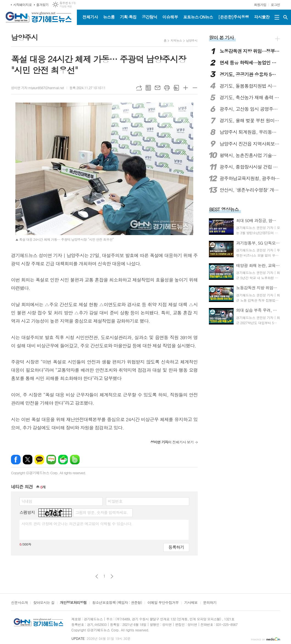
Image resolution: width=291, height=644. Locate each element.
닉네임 (27, 501)
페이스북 (16, 460)
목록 (148, 88)
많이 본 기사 (221, 38)
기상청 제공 (66, 6)
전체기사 (90, 17)
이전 (97, 576)
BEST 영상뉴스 (224, 209)
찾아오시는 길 (44, 603)
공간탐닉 (149, 17)
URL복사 (139, 88)
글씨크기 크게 (186, 88)
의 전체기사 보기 (172, 442)
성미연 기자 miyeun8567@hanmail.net (37, 88)
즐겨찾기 (42, 5)
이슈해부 (170, 17)
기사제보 (191, 603)
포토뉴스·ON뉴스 (198, 17)
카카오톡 (39, 460)
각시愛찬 (262, 17)
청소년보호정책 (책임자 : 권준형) (117, 603)
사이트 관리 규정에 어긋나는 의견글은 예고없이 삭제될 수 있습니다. (77, 524)
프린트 (167, 88)
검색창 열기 (286, 17)
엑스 (28, 460)
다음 (112, 576)
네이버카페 (63, 460)
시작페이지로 (23, 5)
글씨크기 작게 (195, 88)
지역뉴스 (176, 40)
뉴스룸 (109, 17)
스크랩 (176, 88)
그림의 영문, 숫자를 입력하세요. (101, 512)
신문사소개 (19, 603)
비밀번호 (115, 501)
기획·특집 (128, 17)
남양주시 (192, 40)
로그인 (275, 5)
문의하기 (210, 603)
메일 (158, 88)
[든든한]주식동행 (234, 17)
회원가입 (260, 5)
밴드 (75, 460)
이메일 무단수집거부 (163, 603)
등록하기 (176, 547)
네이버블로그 (51, 460)
